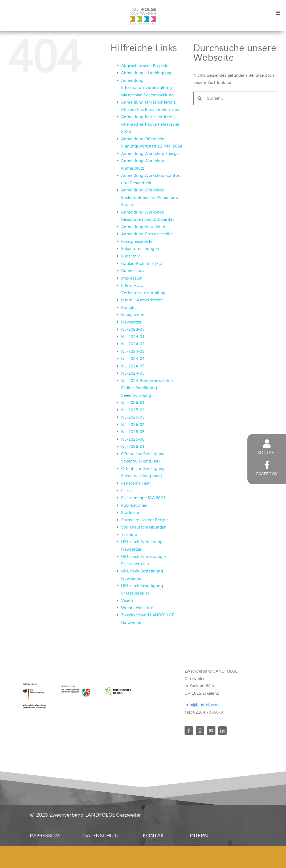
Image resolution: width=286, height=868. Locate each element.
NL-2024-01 (133, 337)
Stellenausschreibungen (144, 527)
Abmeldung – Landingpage (147, 73)
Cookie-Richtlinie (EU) (142, 263)
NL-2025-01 (133, 402)
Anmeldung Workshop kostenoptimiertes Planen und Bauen (150, 197)
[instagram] (200, 731)
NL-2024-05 (133, 366)
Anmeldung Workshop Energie (150, 153)
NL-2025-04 (133, 425)
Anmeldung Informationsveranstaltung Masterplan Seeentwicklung (147, 88)
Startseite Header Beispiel (145, 520)
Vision (127, 600)
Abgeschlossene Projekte (145, 66)
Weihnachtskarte (137, 608)
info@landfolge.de (202, 705)
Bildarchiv (130, 256)
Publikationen (134, 505)
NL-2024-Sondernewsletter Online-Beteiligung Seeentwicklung (147, 388)
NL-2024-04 (133, 359)
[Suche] (200, 98)
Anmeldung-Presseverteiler (147, 234)
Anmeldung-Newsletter (143, 227)
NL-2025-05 (133, 432)
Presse (127, 491)
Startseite (130, 512)
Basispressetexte (137, 241)
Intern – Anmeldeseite (142, 300)
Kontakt (128, 307)
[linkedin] (222, 731)
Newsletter (131, 322)
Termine (129, 535)
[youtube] (211, 731)
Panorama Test (135, 483)
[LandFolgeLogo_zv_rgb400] (143, 10)
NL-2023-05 (133, 329)
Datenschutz (133, 271)
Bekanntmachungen (140, 249)
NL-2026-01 (133, 446)
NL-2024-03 (133, 351)
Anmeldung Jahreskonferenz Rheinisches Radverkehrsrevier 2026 (150, 124)
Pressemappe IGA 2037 (143, 498)
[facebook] (189, 731)
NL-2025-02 (133, 410)
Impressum (132, 278)
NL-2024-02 (133, 344)
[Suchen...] (236, 98)
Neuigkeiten (133, 315)
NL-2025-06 (133, 439)
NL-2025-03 (133, 417)
